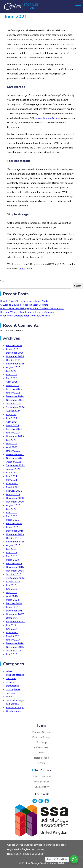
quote (22, 269)
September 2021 (15, 465)
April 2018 (12, 596)
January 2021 (13, 494)
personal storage (15, 700)
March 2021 (13, 487)
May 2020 (12, 516)
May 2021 (12, 480)
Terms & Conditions (41, 777)
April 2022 (12, 447)
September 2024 (15, 407)
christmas (11, 679)
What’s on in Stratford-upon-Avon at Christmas (25, 316)
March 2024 (13, 425)
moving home (13, 689)
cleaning (10, 682)
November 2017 (15, 614)
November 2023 (15, 436)
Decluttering (13, 686)
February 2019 (14, 563)
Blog (42, 753)
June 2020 (12, 513)
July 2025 (11, 371)
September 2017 (15, 622)
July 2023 (11, 440)
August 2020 (13, 505)
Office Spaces (42, 748)
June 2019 (12, 553)
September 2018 (15, 578)
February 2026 (14, 346)
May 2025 (12, 378)
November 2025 (15, 356)
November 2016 (15, 647)
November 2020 (15, 502)
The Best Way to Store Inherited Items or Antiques (27, 312)
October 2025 (14, 360)
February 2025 (14, 389)
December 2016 (15, 643)
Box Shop (41, 742)
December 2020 (15, 498)
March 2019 (13, 560)
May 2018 (12, 593)
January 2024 (13, 433)
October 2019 (14, 538)
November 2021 (15, 458)
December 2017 (15, 611)
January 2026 (13, 349)
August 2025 (13, 367)
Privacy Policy (41, 782)
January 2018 (13, 607)
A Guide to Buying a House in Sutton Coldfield (24, 305)
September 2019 (15, 542)
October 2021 (14, 462)
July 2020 (11, 509)
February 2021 (14, 491)
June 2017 (12, 629)
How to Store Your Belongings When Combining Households (32, 308)
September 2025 (15, 364)
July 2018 (11, 585)
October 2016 (14, 651)
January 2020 (13, 527)
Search (4, 281)
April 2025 (12, 382)
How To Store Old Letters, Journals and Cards (24, 301)
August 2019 (13, 545)
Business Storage (42, 737)
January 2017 (13, 640)
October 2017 (14, 618)
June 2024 (12, 418)
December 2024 (15, 396)
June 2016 (12, 654)
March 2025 (13, 385)
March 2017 (13, 636)
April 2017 (12, 632)
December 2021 (15, 455)
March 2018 (13, 600)
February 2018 (14, 603)
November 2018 (15, 571)
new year (11, 693)
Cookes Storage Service (47, 118)
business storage (15, 675)
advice (9, 671)
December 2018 (15, 567)
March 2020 (13, 520)
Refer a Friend (41, 758)
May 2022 (12, 444)
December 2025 (15, 353)
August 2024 (13, 411)
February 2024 (14, 429)
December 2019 (15, 531)
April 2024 (12, 422)
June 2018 (12, 589)
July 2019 (11, 549)
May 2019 (12, 556)
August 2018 (13, 582)
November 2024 (15, 400)
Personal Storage (41, 732)
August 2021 (13, 469)
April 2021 (12, 484)
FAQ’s (42, 763)
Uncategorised (14, 711)
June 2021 (12, 476)
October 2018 (14, 574)
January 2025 (13, 393)
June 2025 (12, 375)
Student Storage (15, 708)
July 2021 (11, 473)
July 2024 (11, 415)
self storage (12, 704)
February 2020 (14, 524)
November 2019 (15, 534)
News (9, 697)
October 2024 (14, 404)
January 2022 (13, 451)
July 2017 (11, 625)
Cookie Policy (42, 787)
